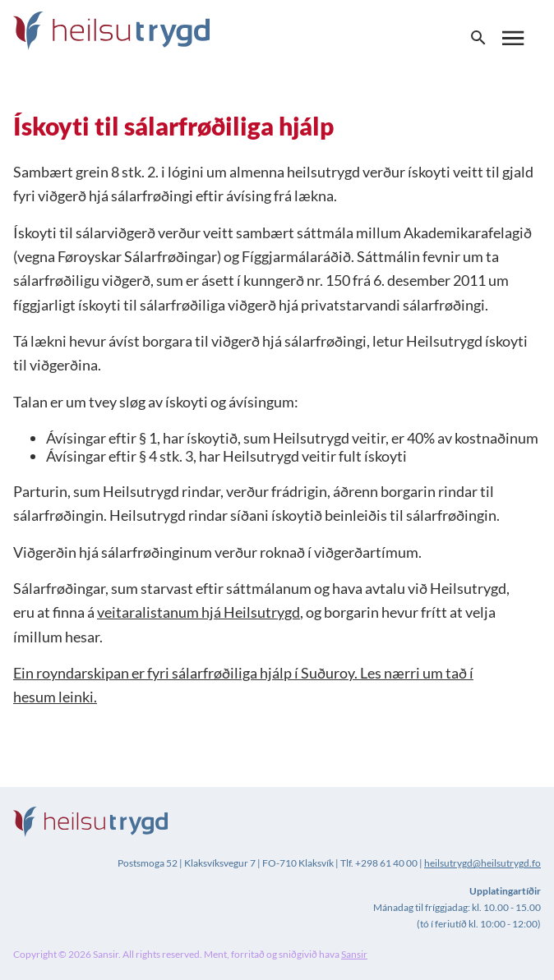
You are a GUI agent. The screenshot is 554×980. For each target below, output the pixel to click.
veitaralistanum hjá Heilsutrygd (199, 612)
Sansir (354, 954)
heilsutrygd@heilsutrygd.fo (482, 863)
